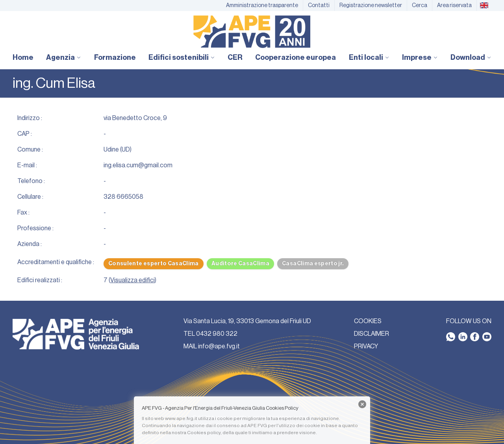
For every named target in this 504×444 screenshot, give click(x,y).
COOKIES (368, 321)
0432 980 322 (217, 334)
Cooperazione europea (296, 57)
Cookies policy (204, 433)
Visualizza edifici (132, 280)
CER (235, 57)
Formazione (115, 57)
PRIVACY (366, 346)
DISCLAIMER (372, 334)
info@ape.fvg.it (219, 346)
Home (23, 57)
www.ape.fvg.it (181, 418)
